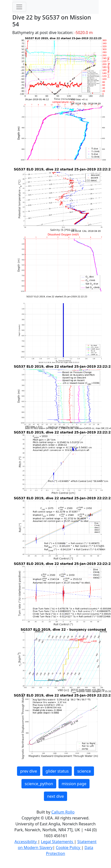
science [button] (84, 771)
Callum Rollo (63, 812)
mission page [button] (74, 784)
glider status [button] (57, 771)
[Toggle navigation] (19, 7)
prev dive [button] (29, 771)
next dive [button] (55, 796)
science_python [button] (39, 784)
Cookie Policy (68, 848)
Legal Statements (57, 842)
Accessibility (26, 842)
